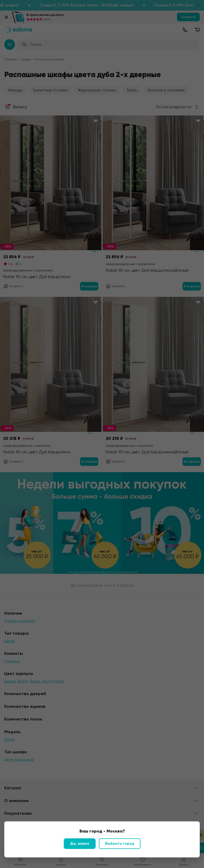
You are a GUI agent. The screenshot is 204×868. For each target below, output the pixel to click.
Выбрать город (120, 844)
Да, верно (80, 844)
